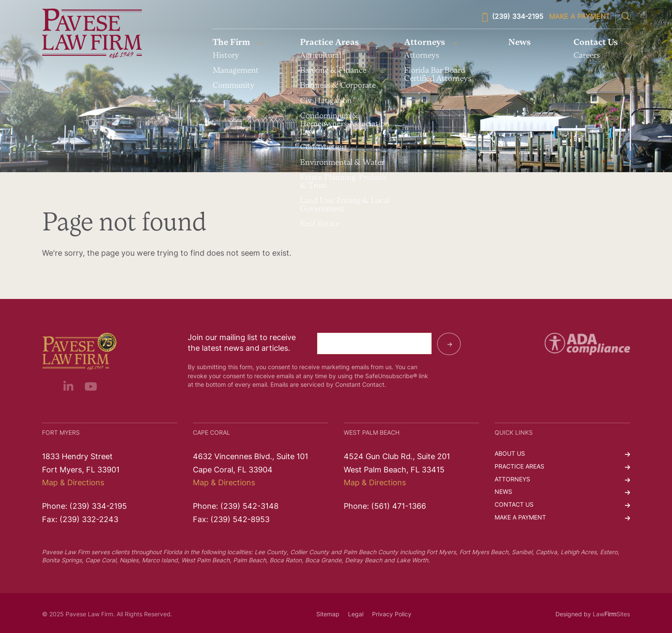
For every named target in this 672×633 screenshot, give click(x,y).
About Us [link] (510, 454)
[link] (92, 34)
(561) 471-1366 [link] (399, 507)
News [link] (520, 43)
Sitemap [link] (328, 615)
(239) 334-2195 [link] (513, 17)
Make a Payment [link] (579, 17)
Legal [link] (356, 615)
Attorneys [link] (424, 43)
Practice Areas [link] (329, 43)
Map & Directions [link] (73, 483)
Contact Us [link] (595, 43)
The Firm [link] (231, 43)
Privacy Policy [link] (392, 615)
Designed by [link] (573, 615)
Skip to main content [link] (0, 0)
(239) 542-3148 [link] (249, 507)
